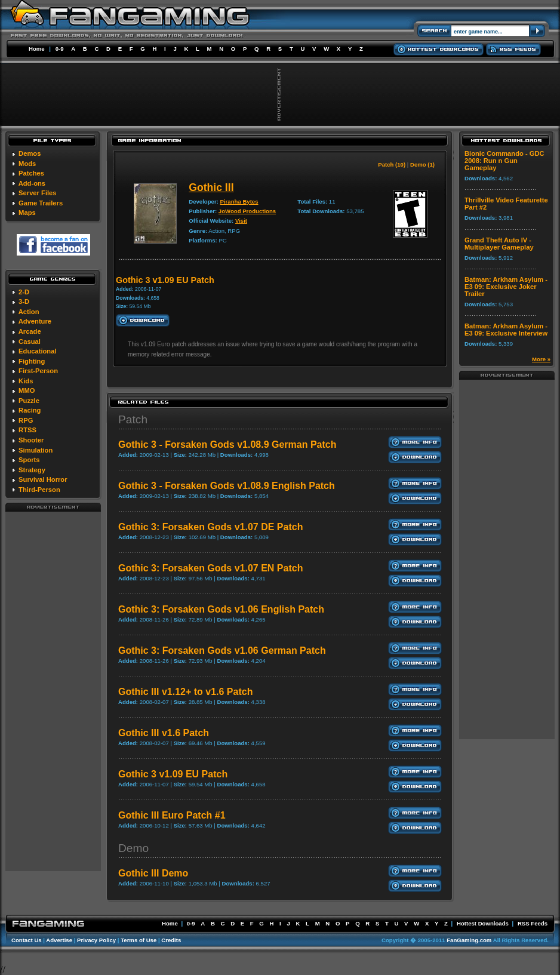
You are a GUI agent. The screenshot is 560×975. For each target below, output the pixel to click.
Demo (133, 848)
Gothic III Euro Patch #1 (172, 815)
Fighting (32, 361)
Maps (27, 213)
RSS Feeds (533, 923)
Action (29, 312)
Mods (27, 164)
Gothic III (211, 187)
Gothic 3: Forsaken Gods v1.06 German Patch (222, 650)
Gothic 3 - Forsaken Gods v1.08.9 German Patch (227, 445)
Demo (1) (422, 164)
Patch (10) (392, 164)
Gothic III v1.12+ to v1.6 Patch (185, 692)
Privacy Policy (96, 940)
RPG (26, 420)
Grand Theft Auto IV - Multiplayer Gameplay (499, 244)
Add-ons (32, 183)
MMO (27, 390)
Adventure (35, 321)
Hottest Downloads (483, 923)
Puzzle (29, 401)
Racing (30, 410)
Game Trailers (41, 203)
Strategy (32, 470)
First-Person (38, 371)
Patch (133, 419)
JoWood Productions (247, 211)
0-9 (60, 49)
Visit (241, 221)
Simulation (36, 450)
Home (37, 49)
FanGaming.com (469, 940)
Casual (30, 342)
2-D (24, 292)
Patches (31, 173)
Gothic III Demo (153, 873)
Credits (171, 940)
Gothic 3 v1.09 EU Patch (173, 774)
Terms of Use (139, 940)
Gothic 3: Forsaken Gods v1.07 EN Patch (210, 568)
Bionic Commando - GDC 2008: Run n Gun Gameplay (504, 161)
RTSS (27, 430)
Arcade (30, 331)
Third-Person (39, 490)
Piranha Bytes (239, 202)
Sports (29, 460)
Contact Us (27, 940)
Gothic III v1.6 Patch (164, 733)
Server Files (37, 193)
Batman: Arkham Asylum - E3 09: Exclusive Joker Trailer (506, 287)
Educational (37, 351)
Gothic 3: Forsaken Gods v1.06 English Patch (221, 609)
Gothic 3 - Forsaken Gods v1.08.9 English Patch (227, 486)
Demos (30, 153)
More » (541, 359)
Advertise (59, 940)
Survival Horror (43, 479)
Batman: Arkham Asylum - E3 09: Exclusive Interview (506, 330)
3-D (24, 302)
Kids (26, 381)
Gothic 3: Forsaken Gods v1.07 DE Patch (210, 527)
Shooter (31, 440)
